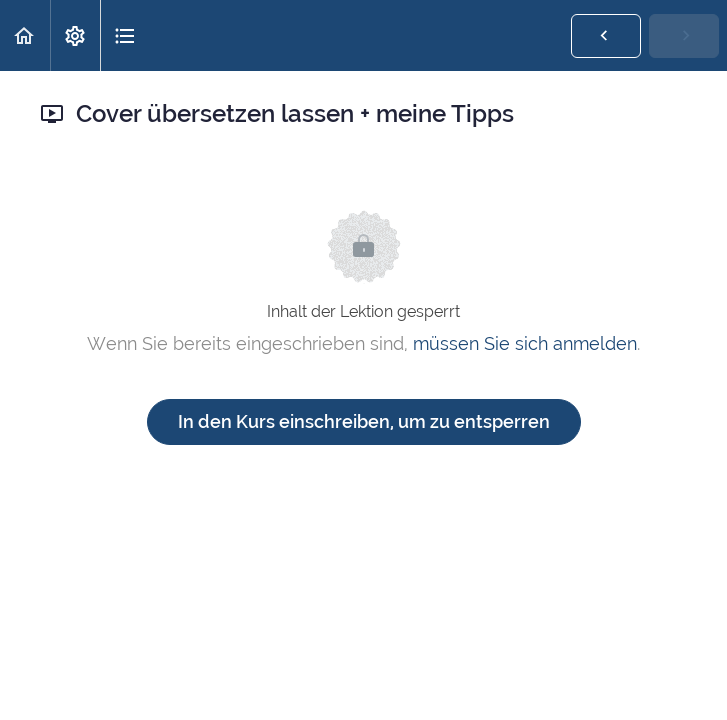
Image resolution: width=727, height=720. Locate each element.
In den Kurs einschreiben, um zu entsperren (364, 421)
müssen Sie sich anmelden (525, 343)
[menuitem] (75, 35)
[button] (25, 35)
